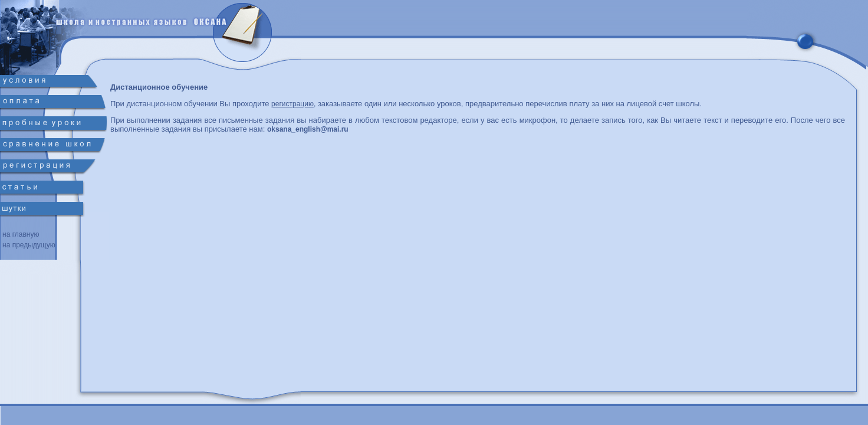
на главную (21, 234)
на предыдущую (29, 245)
